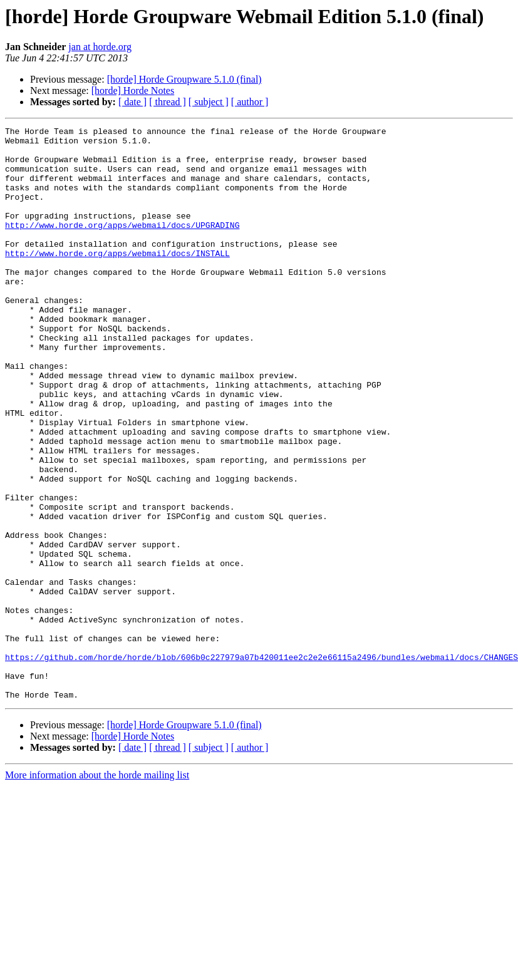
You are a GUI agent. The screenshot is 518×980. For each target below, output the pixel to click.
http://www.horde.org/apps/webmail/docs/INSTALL (117, 279)
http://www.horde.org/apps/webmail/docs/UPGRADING (122, 245)
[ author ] (250, 102)
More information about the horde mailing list (97, 890)
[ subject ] (209, 102)
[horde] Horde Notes (133, 90)
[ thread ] (168, 102)
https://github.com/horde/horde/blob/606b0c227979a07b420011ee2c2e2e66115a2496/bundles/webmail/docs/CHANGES (262, 764)
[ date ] (132, 102)
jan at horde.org (100, 47)
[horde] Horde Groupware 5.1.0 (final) (184, 79)
